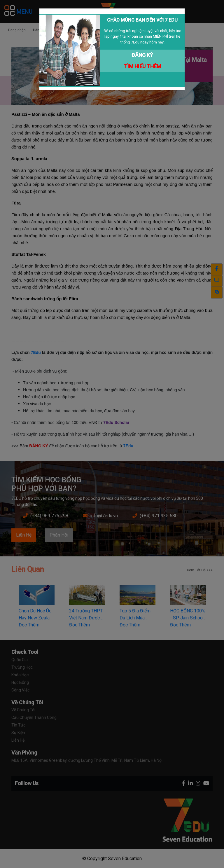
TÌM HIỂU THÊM (142, 66)
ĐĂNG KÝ (142, 55)
